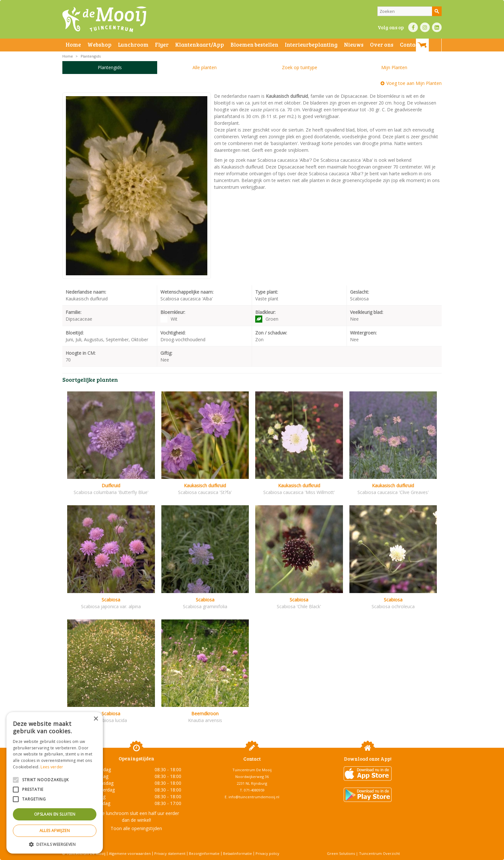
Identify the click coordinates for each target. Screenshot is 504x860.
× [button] (96, 719)
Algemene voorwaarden (130, 853)
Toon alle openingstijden (136, 828)
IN (425, 27)
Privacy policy (267, 853)
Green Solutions (341, 853)
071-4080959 (254, 790)
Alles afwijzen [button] (55, 831)
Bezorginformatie (204, 853)
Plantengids (110, 67)
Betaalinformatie (238, 853)
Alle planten (205, 67)
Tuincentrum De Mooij (252, 770)
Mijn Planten (394, 67)
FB (413, 27)
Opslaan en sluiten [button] (55, 814)
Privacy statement (170, 853)
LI (437, 27)
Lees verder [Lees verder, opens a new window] (52, 767)
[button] (55, 844)
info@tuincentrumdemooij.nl (254, 797)
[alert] (55, 783)
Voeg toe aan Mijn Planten (414, 83)
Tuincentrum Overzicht (379, 853)
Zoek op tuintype (300, 67)
